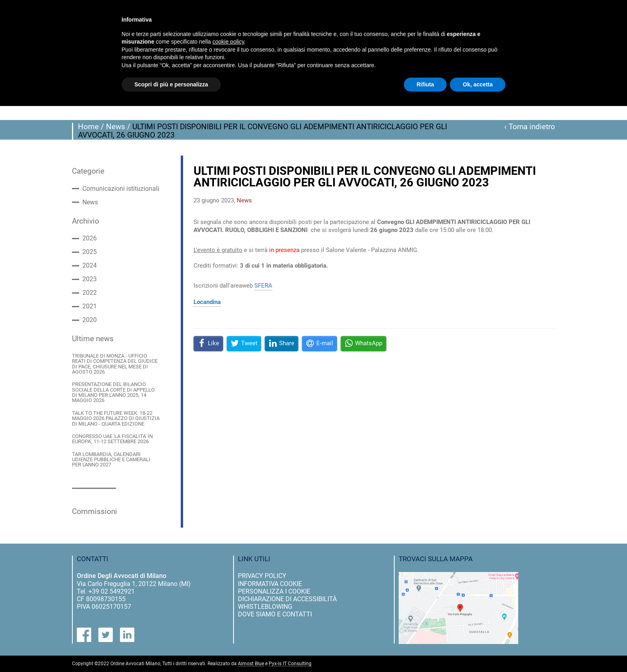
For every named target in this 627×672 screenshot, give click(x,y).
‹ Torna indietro (530, 127)
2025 (90, 252)
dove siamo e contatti (275, 614)
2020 (90, 320)
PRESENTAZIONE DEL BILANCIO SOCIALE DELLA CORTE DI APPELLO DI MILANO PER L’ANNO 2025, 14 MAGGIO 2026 (113, 392)
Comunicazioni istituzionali (121, 189)
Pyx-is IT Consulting (290, 664)
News (116, 127)
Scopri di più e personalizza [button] (171, 84)
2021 (90, 306)
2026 (90, 238)
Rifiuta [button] (425, 84)
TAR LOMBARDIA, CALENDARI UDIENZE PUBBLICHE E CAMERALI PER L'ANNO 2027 (111, 460)
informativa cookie (270, 584)
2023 (90, 279)
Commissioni (95, 512)
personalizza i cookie (274, 591)
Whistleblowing (265, 607)
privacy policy (262, 576)
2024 (90, 266)
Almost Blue (251, 664)
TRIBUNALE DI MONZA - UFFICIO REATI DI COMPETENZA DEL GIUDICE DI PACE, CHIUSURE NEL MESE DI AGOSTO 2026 (115, 364)
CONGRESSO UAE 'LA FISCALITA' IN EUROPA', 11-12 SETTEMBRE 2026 (112, 439)
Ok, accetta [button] (478, 84)
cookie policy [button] (228, 42)
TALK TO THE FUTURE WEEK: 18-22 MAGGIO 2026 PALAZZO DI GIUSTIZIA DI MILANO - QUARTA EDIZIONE (116, 418)
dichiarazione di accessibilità (287, 599)
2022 (90, 293)
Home (88, 127)
